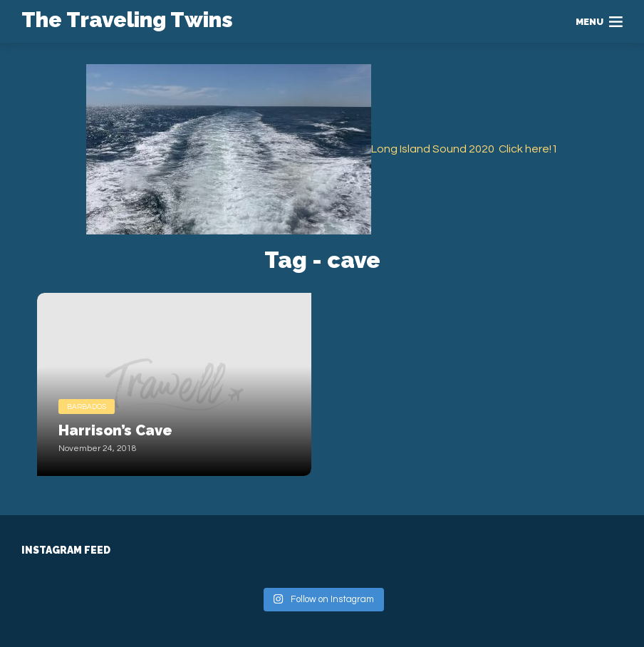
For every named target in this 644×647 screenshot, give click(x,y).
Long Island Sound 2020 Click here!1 (464, 149)
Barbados (87, 407)
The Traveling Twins (127, 20)
